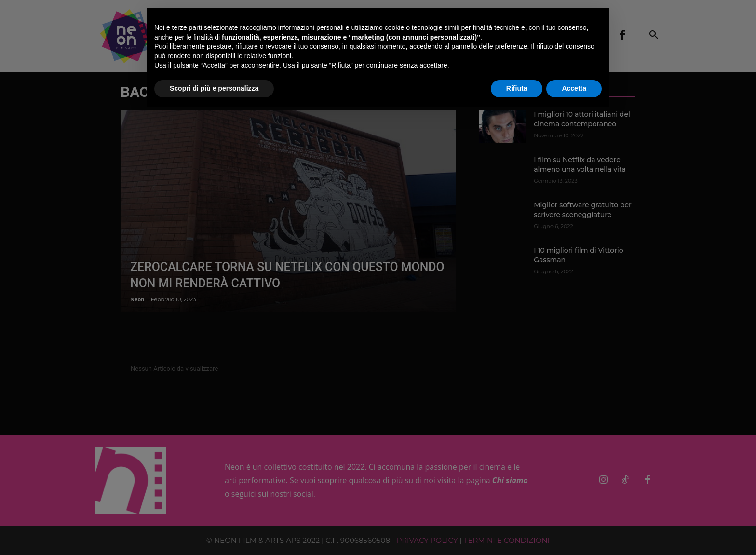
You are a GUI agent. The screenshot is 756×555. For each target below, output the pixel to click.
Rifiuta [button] (517, 88)
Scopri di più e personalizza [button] (214, 88)
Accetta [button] (574, 88)
